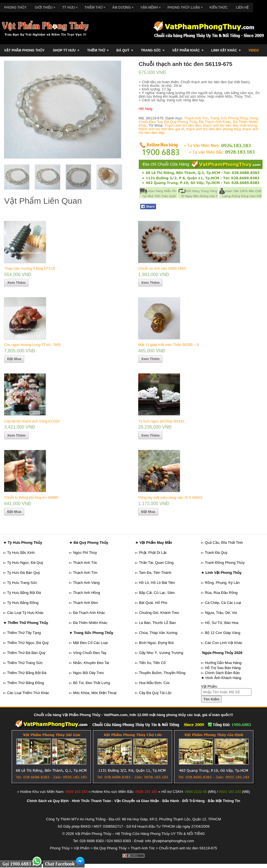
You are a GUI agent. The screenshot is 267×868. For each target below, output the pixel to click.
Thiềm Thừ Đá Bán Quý (26, 653)
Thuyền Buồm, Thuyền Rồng (162, 673)
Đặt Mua (14, 359)
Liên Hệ (242, 8)
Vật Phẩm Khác (190, 48)
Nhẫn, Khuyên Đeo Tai (91, 663)
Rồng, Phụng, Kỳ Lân (222, 583)
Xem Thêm (16, 283)
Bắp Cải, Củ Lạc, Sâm (157, 593)
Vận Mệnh (152, 6)
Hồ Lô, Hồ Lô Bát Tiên (157, 583)
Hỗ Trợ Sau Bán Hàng (223, 668)
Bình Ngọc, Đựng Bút (156, 643)
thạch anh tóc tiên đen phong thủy (213, 129)
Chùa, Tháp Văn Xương (158, 633)
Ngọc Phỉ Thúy (85, 553)
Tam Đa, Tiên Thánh (155, 573)
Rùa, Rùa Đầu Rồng (221, 593)
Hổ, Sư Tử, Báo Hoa (222, 623)
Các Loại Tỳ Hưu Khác (25, 613)
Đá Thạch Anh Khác (215, 122)
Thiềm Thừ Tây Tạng (24, 633)
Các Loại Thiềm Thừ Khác (28, 693)
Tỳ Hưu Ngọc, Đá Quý (25, 563)
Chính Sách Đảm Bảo (222, 673)
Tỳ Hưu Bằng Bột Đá (24, 593)
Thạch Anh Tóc (196, 118)
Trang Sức (154, 48)
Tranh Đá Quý (216, 553)
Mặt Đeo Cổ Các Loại (91, 643)
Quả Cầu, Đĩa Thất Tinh (224, 543)
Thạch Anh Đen (85, 603)
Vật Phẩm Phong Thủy (24, 50)
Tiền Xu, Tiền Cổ (152, 663)
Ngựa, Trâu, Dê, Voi (221, 613)
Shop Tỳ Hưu (68, 48)
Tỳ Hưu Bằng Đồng (23, 603)
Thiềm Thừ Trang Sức (25, 663)
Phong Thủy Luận (186, 6)
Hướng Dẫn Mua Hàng (223, 663)
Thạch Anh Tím (85, 573)
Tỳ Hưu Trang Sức (22, 583)
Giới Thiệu (46, 6)
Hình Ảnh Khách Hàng (223, 678)
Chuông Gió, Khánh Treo (159, 613)
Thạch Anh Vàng (86, 583)
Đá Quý (127, 48)
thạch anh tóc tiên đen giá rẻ (162, 129)
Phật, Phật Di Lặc (153, 553)
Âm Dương (124, 6)
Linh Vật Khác (228, 48)
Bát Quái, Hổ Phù (153, 603)
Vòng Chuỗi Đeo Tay (90, 653)
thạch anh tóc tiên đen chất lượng (230, 125)
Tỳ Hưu (71, 6)
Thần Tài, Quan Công (156, 563)
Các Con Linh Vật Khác (224, 643)
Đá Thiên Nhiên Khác (90, 623)
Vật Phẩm (82, 848)
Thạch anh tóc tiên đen (183, 125)
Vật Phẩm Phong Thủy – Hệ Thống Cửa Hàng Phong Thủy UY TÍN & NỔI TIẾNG (140, 834)
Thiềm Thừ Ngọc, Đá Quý (28, 643)
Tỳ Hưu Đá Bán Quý (23, 573)
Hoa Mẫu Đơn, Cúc (154, 683)
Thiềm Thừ (96, 6)
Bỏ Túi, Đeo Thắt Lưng (92, 683)
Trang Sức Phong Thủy (229, 118)
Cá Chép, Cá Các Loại (223, 603)
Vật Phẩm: (209, 686)
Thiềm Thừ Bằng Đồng (25, 683)
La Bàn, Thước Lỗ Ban (157, 623)
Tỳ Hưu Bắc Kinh (21, 553)
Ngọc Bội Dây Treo (89, 673)
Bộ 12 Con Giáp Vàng (223, 633)
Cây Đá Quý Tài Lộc (155, 693)
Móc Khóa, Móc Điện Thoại (95, 693)
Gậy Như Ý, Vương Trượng (161, 653)
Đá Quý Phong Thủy (181, 122)
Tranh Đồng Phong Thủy (225, 563)
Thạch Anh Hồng (86, 593)
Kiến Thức (218, 8)
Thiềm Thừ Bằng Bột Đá (27, 673)
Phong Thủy (15, 8)
